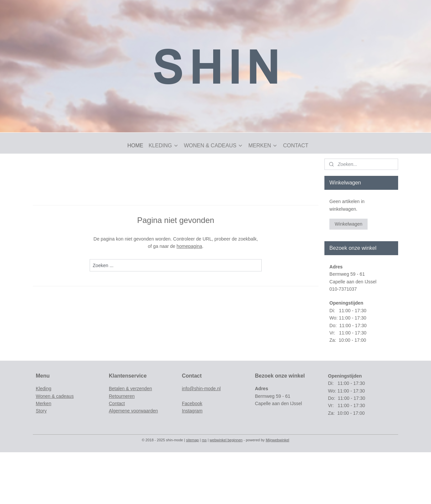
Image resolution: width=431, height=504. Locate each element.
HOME (135, 145)
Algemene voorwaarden (133, 411)
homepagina (189, 246)
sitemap (192, 440)
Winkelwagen (348, 224)
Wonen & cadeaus (55, 396)
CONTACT (296, 145)
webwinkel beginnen (226, 440)
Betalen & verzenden (130, 389)
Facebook (192, 403)
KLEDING (163, 145)
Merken (44, 403)
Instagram (192, 411)
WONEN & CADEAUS (214, 145)
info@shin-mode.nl (201, 389)
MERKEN (263, 145)
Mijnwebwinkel (277, 440)
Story (41, 411)
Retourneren (122, 396)
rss (204, 440)
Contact (117, 403)
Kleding (44, 389)
